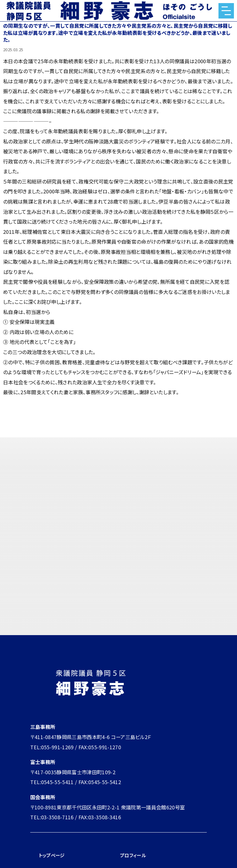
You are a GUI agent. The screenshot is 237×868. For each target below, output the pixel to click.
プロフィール (134, 855)
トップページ (53, 855)
